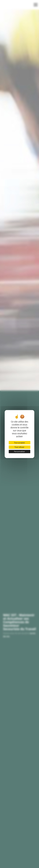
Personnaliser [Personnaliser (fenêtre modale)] (19, 452)
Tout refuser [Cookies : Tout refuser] (19, 447)
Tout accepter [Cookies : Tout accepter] (19, 443)
